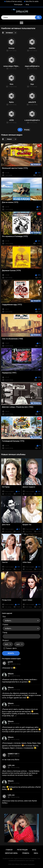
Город (5, 632)
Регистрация (18, 5)
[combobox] (22, 621)
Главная (9, 850)
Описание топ (9, 668)
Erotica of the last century (14, 1)
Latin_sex (11, 765)
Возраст (6, 640)
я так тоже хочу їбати (11, 760)
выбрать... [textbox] (9, 621)
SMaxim (11, 674)
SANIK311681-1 (14, 754)
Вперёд (27, 130)
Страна (5, 624)
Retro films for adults (32, 1)
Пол (4, 617)
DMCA (36, 853)
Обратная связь (11, 853)
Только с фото (11, 648)
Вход (27, 5)
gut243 (10, 662)
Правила (26, 853)
